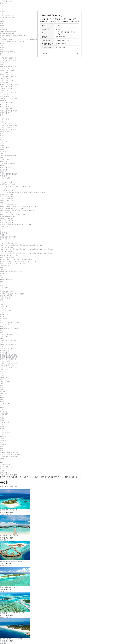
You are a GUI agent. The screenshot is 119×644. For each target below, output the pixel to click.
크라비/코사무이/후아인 (7, 164)
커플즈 (2, 434)
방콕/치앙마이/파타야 (7, 160)
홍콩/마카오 (4, 273)
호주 (1, 389)
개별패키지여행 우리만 (7, 280)
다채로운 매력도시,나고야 (8, 74)
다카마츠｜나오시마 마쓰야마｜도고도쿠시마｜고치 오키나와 (8, 90)
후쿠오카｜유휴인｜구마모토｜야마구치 (12, 294)
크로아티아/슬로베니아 (7, 33)
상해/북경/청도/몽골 (6, 334)
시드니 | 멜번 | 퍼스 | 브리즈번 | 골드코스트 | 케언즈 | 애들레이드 (21, 245)
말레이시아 (3, 473)
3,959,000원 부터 (6, 591)
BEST (2, 343)
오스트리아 (3, 29)
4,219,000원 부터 (6, 617)
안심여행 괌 (4, 233)
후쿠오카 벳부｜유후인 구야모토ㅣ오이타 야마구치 (9, 98)
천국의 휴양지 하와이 (7, 182)
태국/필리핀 (4, 308)
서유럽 (2, 7)
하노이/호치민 (4, 147)
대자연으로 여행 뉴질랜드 (8, 257)
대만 (1, 269)
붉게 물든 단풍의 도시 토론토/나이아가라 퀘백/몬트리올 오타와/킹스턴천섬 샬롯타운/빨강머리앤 (17, 209)
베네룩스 (3, 21)
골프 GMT (3, 426)
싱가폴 (2, 166)
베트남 (2, 139)
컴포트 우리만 (4, 288)
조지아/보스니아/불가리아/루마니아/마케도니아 (15, 36)
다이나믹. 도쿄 (5, 68)
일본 (1, 54)
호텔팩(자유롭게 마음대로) (8, 345)
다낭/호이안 (4, 141)
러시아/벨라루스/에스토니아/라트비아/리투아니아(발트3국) (18, 40)
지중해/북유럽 (4, 351)
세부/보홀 (3, 151)
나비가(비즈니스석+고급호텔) (9, 475)
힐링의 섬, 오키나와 (6, 101)
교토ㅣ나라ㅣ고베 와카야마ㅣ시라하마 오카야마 (9, 83)
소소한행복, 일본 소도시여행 (9, 66)
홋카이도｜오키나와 (6, 296)
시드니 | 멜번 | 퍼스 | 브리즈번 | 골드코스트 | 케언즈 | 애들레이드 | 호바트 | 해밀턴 (27, 249)
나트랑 (2, 143)
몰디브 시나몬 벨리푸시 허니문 (11, 561)
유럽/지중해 (4, 3)
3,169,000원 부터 (6, 643)
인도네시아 (3, 170)
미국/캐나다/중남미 (6, 178)
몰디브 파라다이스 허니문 (9, 587)
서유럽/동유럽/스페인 (7, 349)
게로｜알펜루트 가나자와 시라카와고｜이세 (8, 77)
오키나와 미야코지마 (7, 103)
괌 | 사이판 (4, 391)
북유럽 (2, 38)
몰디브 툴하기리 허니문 (8, 510)
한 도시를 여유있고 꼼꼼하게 (9, 243)
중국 (1, 115)
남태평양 (3, 383)
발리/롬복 (3, 172)
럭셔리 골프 (4, 436)
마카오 (2, 278)
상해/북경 (3, 121)
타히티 (2, 424)
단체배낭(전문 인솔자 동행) (8, 341)
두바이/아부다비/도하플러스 (9, 52)
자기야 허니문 (4, 369)
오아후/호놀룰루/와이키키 (8, 184)
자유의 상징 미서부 (6, 188)
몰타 (1, 23)
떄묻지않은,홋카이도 (6, 105)
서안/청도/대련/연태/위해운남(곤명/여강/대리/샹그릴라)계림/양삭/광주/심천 (10, 125)
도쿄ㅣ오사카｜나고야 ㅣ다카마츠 (10, 457)
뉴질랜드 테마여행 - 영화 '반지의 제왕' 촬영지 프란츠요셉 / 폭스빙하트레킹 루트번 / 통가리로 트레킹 (19, 262)
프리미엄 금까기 (5, 64)
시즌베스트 (3, 438)
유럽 (1, 282)
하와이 (2, 410)
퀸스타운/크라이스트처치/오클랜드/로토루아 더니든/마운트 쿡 (19, 259)
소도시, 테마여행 (5, 298)
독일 (1, 19)
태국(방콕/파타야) (6, 465)
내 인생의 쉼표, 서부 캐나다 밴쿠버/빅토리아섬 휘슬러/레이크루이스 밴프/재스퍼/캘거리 (19, 205)
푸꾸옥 (2, 145)
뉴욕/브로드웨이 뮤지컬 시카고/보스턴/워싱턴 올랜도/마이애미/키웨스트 (8, 198)
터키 (1, 50)
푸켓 (1, 379)
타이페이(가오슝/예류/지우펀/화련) (11, 271)
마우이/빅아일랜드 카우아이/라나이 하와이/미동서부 (16, 186)
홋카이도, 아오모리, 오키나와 (9, 452)
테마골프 (3, 428)
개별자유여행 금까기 (6, 1)
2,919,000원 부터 (6, 514)
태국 (1, 158)
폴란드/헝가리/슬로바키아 (8, 31)
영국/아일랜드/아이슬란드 (8, 17)
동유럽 (2, 25)
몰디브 (2, 420)
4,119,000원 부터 (6, 566)
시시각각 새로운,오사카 (7, 80)
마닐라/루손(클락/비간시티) (9, 156)
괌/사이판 (3, 440)
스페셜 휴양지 (4, 414)
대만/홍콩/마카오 (5, 265)
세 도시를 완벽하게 (6, 251)
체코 (1, 27)
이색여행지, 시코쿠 (6, 86)
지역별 (2, 375)
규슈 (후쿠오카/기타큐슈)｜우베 (10, 454)
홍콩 (1, 276)
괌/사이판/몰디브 (5, 227)
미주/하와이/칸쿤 (5, 404)
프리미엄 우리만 (5, 286)
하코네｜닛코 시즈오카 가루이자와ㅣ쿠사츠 (8, 71)
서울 (1, 5)
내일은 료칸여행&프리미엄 (8, 58)
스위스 (2, 13)
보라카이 (3, 153)
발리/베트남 (4, 377)
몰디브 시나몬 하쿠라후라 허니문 (12, 613)
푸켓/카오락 (4, 162)
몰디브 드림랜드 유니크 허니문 (11, 639)
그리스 (2, 48)
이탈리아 (3, 11)
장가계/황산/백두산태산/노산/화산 (6, 132)
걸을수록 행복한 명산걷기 (8, 129)
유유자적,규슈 (4, 95)
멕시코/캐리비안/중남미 (7, 217)
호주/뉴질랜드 (4, 239)
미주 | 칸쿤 (4, 412)
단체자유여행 (4, 337)
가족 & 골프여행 (5, 432)
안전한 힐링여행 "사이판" (8, 237)
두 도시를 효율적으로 (7, 247)
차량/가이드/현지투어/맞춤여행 (10, 322)
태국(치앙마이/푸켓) (6, 467)
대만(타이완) (4, 314)
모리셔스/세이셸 (5, 422)
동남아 (2, 135)
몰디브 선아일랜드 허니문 (9, 536)
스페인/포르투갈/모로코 (7, 15)
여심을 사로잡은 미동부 (7, 194)
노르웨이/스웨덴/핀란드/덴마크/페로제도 (13, 42)
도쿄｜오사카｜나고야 (7, 292)
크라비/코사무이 (5, 381)
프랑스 (2, 9)
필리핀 (2, 149)
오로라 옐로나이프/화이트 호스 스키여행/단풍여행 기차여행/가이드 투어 (13, 213)
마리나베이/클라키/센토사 (8, 168)
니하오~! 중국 (4, 119)
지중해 (2, 44)
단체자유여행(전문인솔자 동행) (10, 357)
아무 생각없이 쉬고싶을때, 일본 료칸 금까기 (8, 61)
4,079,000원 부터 (6, 540)
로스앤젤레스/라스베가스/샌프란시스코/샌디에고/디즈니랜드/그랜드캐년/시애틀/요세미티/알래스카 (23, 191)
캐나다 (2, 202)
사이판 (2, 235)
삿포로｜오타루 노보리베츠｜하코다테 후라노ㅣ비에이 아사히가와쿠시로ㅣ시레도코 (9, 110)
